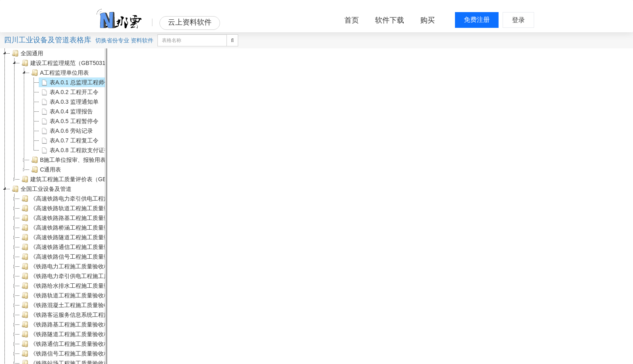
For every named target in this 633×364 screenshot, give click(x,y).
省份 (112, 40)
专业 (124, 40)
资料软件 (142, 40)
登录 (518, 20)
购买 (428, 20)
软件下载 (390, 20)
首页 (352, 20)
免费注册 (477, 20)
